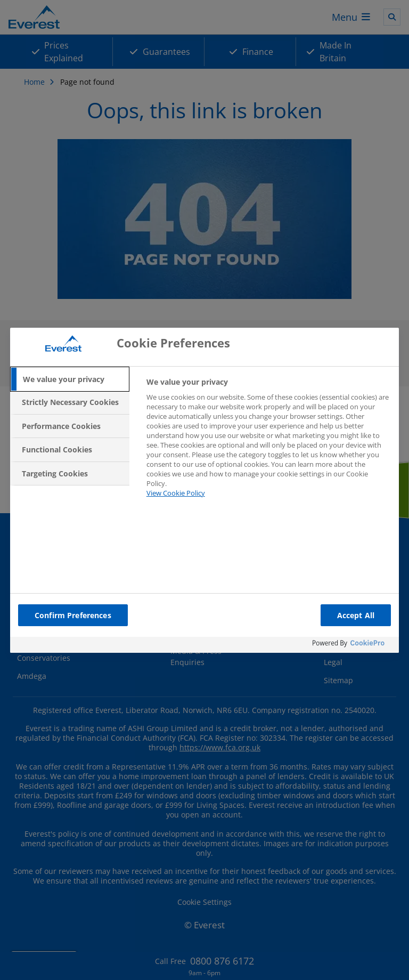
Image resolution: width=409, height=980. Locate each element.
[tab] (70, 379)
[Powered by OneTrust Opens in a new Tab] (353, 646)
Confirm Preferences (73, 615)
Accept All (356, 615)
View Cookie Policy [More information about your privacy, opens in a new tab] (176, 493)
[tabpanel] (268, 444)
